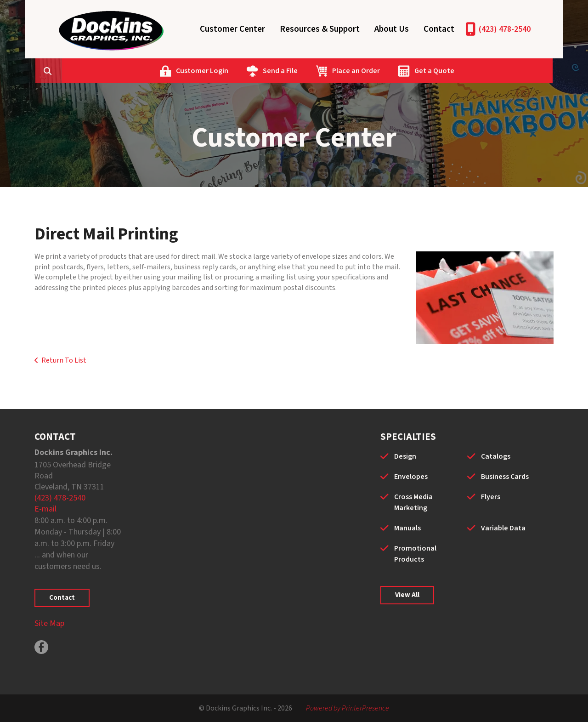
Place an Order (401, 71)
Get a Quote (480, 71)
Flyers (491, 497)
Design (405, 456)
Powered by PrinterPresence (348, 708)
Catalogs (496, 456)
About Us (392, 29)
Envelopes (411, 477)
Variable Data (503, 528)
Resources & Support (320, 29)
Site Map (49, 623)
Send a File (326, 71)
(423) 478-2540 (505, 29)
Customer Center (232, 29)
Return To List (64, 360)
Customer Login (248, 71)
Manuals (407, 528)
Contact (439, 29)
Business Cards (505, 477)
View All (407, 595)
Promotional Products (415, 554)
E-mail (45, 509)
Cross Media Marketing (413, 502)
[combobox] (110, 71)
